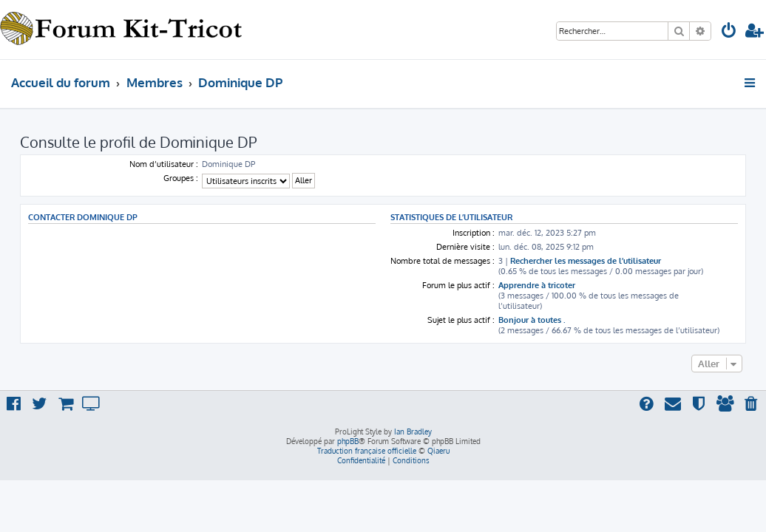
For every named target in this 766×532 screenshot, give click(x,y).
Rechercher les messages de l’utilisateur (586, 261)
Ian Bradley (413, 432)
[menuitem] (729, 32)
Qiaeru (438, 451)
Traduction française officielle (367, 451)
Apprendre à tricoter (537, 285)
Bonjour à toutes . (532, 320)
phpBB (348, 441)
